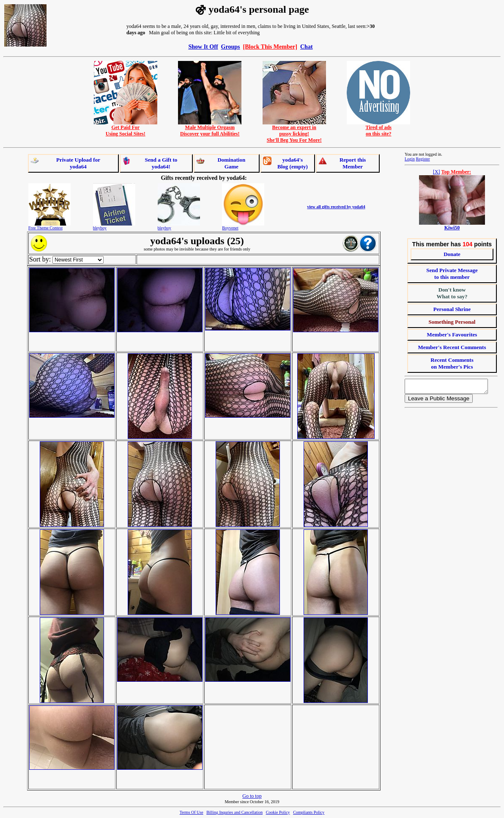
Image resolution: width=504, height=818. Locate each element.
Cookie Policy (278, 812)
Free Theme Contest (45, 228)
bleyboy (100, 228)
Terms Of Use (192, 812)
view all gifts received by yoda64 (336, 207)
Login (410, 159)
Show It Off (203, 47)
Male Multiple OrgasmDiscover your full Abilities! (210, 128)
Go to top (252, 796)
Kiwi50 (452, 228)
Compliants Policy (309, 812)
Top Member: (456, 172)
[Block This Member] (270, 47)
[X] (437, 172)
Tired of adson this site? (378, 128)
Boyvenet (230, 228)
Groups (231, 47)
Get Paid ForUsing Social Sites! (126, 128)
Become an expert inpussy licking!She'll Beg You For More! (294, 131)
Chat (307, 47)
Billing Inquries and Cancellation (234, 812)
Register (423, 159)
